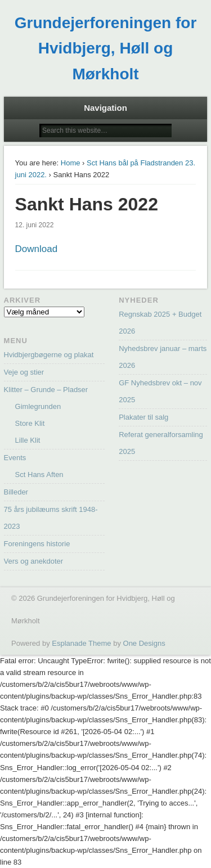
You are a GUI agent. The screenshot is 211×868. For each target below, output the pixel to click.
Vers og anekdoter (34, 561)
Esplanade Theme (81, 643)
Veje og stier (24, 372)
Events (15, 458)
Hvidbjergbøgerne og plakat (49, 355)
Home (71, 163)
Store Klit (30, 423)
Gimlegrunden (38, 406)
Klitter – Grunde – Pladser (46, 390)
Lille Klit (28, 440)
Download (37, 249)
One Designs (144, 643)
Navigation (105, 108)
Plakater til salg (143, 417)
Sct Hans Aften (39, 475)
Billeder (16, 492)
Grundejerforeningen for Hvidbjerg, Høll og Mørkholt (106, 48)
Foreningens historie (37, 544)
